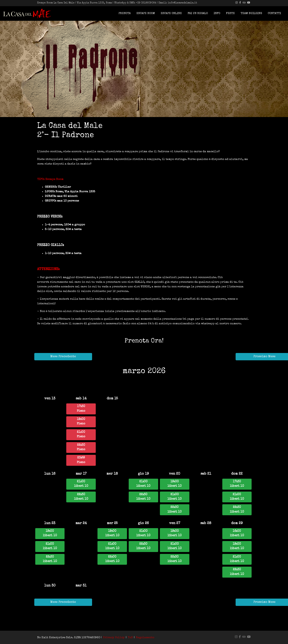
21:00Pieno (81, 434)
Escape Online (171, 13)
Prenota (125, 13)
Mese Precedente (63, 357)
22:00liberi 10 (112, 559)
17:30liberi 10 (237, 484)
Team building (251, 13)
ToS (130, 638)
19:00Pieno (81, 422)
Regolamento (145, 638)
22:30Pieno (81, 447)
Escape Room (146, 13)
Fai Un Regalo (198, 13)
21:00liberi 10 (81, 484)
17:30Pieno (81, 409)
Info (217, 13)
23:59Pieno (81, 460)
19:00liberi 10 (175, 484)
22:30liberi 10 (81, 497)
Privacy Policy (114, 638)
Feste (230, 13)
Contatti (274, 13)
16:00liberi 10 (237, 533)
